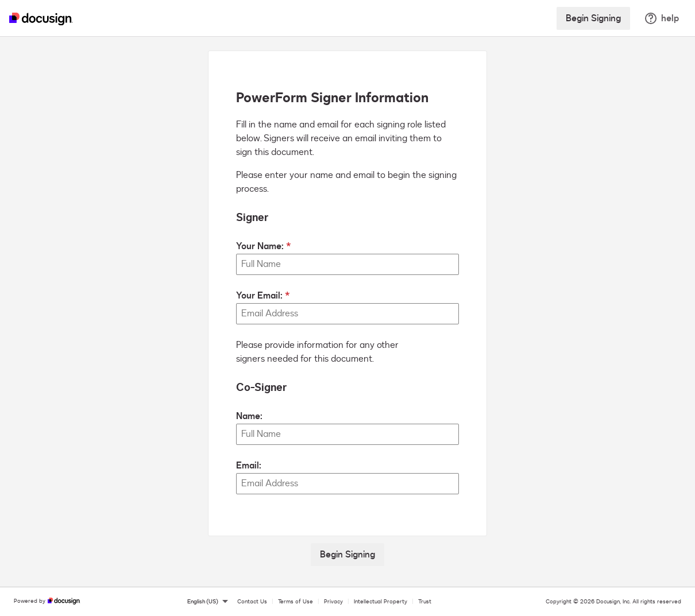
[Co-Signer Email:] (347, 484)
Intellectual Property (381, 602)
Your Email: (259, 296)
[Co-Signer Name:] (347, 434)
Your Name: (260, 246)
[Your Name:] (347, 264)
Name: (249, 416)
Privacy (333, 602)
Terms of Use (296, 602)
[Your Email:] (347, 314)
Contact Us (252, 602)
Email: (249, 466)
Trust (425, 602)
